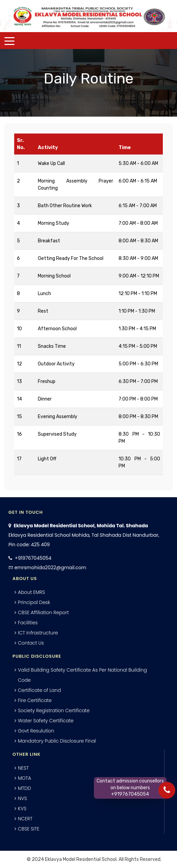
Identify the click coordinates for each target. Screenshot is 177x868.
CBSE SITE (29, 829)
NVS (22, 798)
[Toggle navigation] (9, 41)
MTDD (24, 788)
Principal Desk (34, 602)
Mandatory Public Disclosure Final (57, 741)
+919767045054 (33, 558)
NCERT (25, 819)
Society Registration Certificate (54, 710)
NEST (23, 768)
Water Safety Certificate (46, 721)
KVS (22, 809)
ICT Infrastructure (38, 633)
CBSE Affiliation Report (43, 612)
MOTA (24, 778)
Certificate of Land (39, 690)
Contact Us (31, 643)
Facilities (28, 623)
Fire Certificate (35, 700)
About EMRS (31, 592)
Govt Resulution (36, 731)
